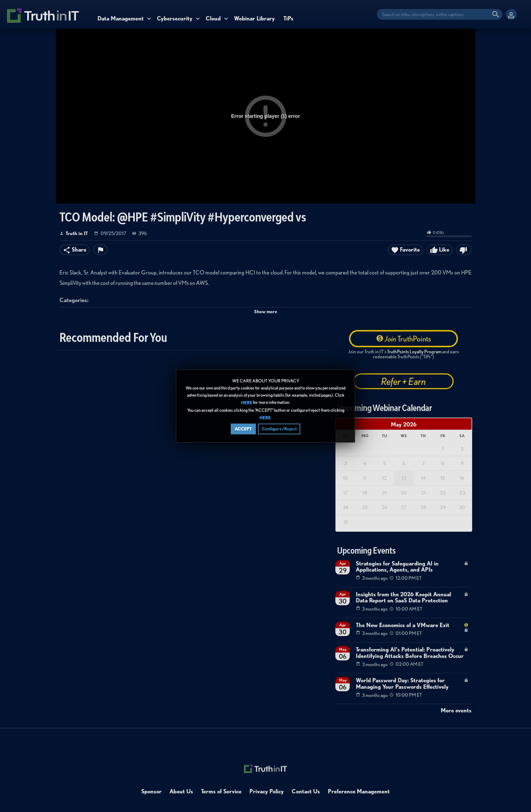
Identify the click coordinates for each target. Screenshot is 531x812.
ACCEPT (243, 429)
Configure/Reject (279, 429)
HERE (247, 403)
